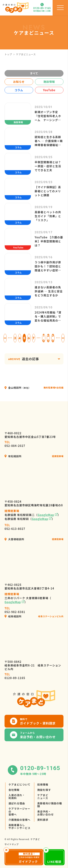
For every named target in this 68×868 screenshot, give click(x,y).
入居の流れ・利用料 (17, 797)
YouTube (49, 90)
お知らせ (19, 82)
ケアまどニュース (43, 797)
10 (44, 338)
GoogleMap (46, 515)
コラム (19, 90)
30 (53, 338)
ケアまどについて (19, 784)
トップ (8, 54)
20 (48, 338)
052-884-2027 (15, 444)
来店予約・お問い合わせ (46, 813)
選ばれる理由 (17, 803)
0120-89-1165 (15, 676)
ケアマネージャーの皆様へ (19, 811)
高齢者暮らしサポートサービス (19, 826)
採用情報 (43, 784)
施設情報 (49, 82)
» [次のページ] (63, 338)
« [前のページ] (5, 338)
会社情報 (14, 790)
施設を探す (44, 790)
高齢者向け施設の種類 (50, 805)
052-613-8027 (15, 527)
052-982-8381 (15, 610)
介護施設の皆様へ (19, 820)
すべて (34, 73)
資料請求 (43, 820)
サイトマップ (12, 844)
